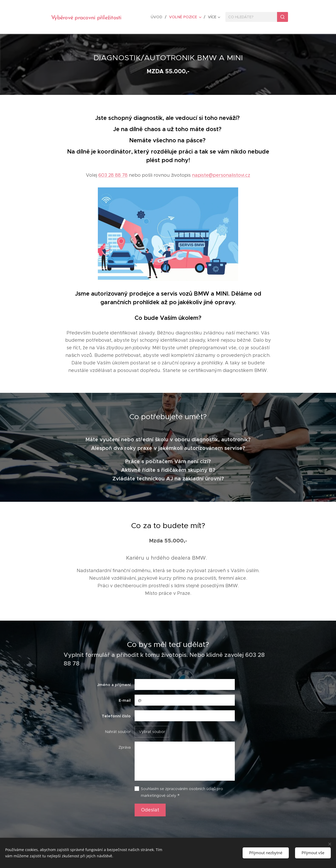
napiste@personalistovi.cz (221, 175)
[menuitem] (159, 17)
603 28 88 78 (113, 175)
